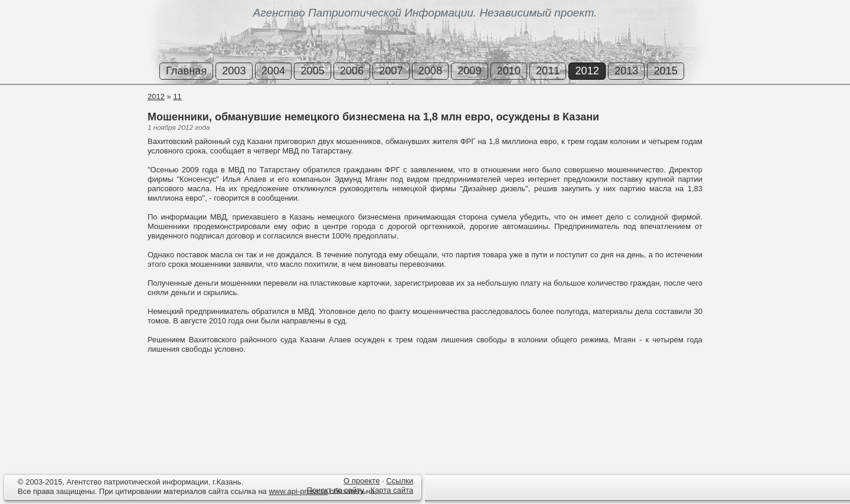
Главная (186, 71)
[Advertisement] (71, 135)
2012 (587, 71)
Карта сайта (392, 490)
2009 (469, 71)
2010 (509, 71)
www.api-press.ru (298, 491)
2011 (548, 71)
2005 (312, 71)
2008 (430, 71)
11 (177, 96)
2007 (391, 71)
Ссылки (400, 481)
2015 (665, 71)
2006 (352, 71)
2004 (273, 71)
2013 (626, 71)
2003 (234, 71)
